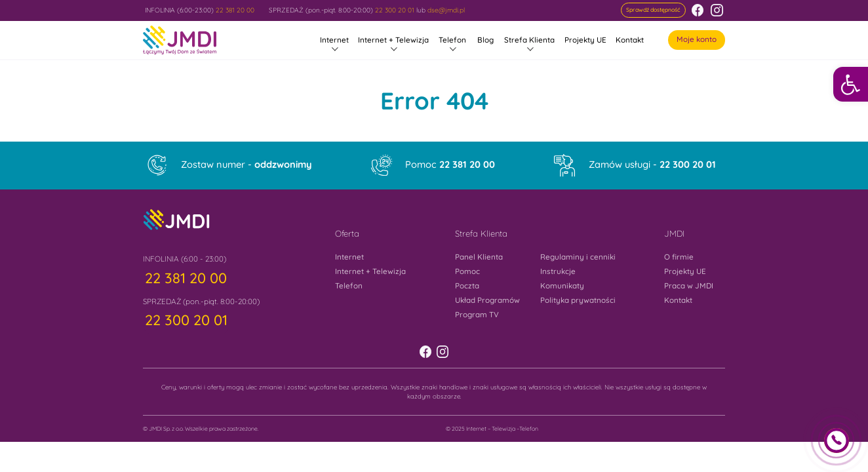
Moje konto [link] (697, 39)
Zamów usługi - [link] (652, 165)
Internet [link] (334, 40)
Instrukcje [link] (558, 271)
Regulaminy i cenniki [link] (578, 257)
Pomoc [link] (450, 165)
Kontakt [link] (630, 40)
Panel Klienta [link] (479, 257)
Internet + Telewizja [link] (393, 40)
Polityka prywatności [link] (578, 300)
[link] (851, 84)
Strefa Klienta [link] (529, 40)
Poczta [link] (467, 285)
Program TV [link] (477, 314)
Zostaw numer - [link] (247, 165)
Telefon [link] (452, 40)
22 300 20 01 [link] (395, 10)
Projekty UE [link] (585, 40)
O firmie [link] (679, 257)
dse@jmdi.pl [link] (446, 10)
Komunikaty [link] (562, 285)
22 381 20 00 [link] (235, 10)
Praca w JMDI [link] (689, 285)
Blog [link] (485, 40)
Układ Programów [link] (487, 300)
